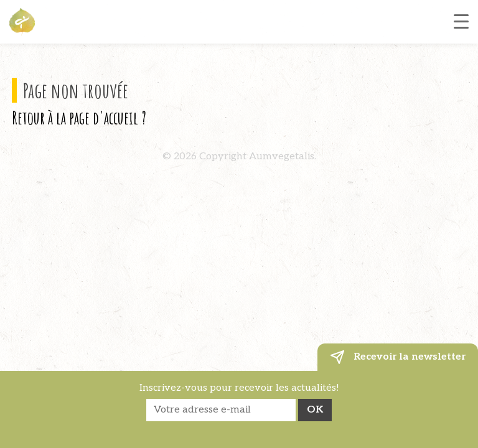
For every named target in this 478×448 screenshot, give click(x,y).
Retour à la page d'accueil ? (79, 118)
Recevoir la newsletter (398, 357)
